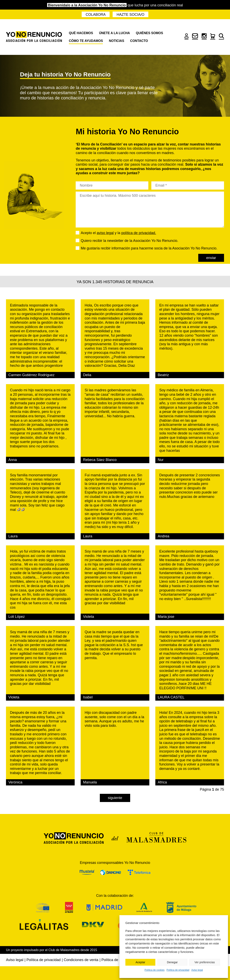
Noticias (116, 41)
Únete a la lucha (115, 33)
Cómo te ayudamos (86, 41)
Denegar (172, 962)
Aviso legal (197, 970)
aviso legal (105, 233)
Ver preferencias (205, 962)
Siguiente (115, 798)
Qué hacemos (81, 33)
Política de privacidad (178, 970)
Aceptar (140, 962)
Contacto (139, 41)
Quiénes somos (150, 33)
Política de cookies (155, 970)
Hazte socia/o (130, 15)
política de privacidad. (139, 233)
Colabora (96, 15)
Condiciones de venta (81, 960)
